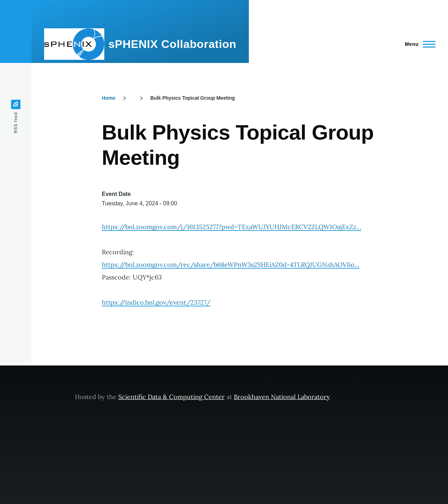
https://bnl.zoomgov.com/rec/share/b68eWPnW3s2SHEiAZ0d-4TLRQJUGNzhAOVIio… (231, 265)
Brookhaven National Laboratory (282, 397)
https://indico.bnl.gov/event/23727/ (156, 302)
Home (109, 98)
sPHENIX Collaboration (173, 44)
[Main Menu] (418, 44)
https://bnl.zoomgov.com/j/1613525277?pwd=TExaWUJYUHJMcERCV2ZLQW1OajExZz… (232, 227)
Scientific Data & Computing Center (171, 397)
